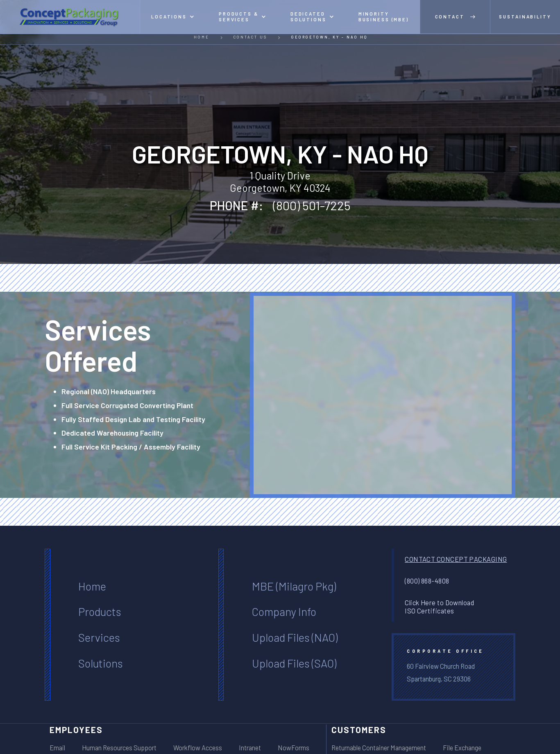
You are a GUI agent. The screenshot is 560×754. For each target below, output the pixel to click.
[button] (173, 17)
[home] (70, 17)
